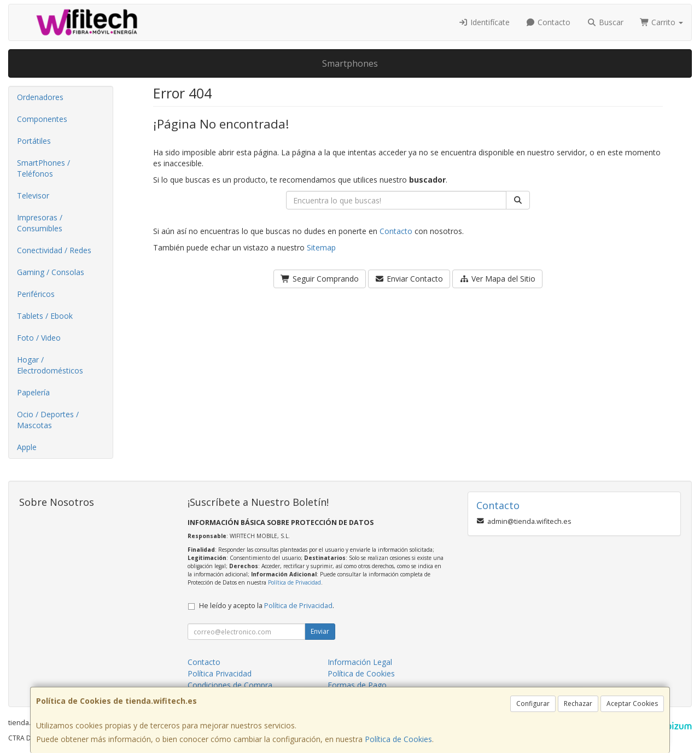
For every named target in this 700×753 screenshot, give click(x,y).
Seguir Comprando (320, 279)
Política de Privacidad (294, 582)
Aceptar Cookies (632, 704)
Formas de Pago (357, 685)
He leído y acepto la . (267, 606)
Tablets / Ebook (45, 316)
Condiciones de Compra (230, 685)
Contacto (549, 22)
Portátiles (34, 141)
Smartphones (350, 63)
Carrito (662, 22)
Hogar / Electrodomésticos (50, 365)
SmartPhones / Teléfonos (43, 168)
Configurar (533, 704)
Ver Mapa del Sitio (497, 279)
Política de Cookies (398, 739)
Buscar (605, 22)
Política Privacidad (220, 673)
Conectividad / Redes (54, 250)
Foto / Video (39, 338)
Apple (27, 447)
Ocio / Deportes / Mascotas (48, 420)
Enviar (320, 631)
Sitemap (321, 247)
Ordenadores (40, 97)
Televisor (33, 195)
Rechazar (578, 704)
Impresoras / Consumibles (40, 223)
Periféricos (36, 294)
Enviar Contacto (409, 279)
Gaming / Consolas (51, 272)
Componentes (42, 119)
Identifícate (484, 22)
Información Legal (360, 662)
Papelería (33, 392)
